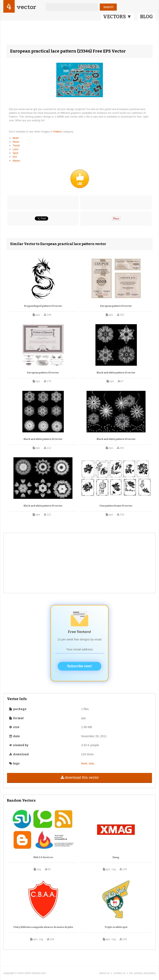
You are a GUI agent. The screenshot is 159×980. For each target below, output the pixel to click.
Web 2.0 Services (43, 857)
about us (104, 973)
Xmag (116, 857)
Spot (15, 153)
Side (91, 764)
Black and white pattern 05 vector (43, 506)
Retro (16, 142)
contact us (119, 973)
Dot (15, 157)
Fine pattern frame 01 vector (116, 506)
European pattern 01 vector (116, 306)
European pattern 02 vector (43, 373)
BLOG (146, 17)
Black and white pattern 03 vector (116, 439)
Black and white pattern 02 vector (43, 439)
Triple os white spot (116, 927)
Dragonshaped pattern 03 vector (43, 306)
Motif (16, 138)
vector (26, 7)
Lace (16, 149)
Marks (16, 161)
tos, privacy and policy (142, 973)
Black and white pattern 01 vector (116, 373)
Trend (16, 145)
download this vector (79, 778)
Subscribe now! (79, 666)
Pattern (58, 132)
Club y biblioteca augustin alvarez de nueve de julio (43, 927)
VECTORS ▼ (117, 17)
